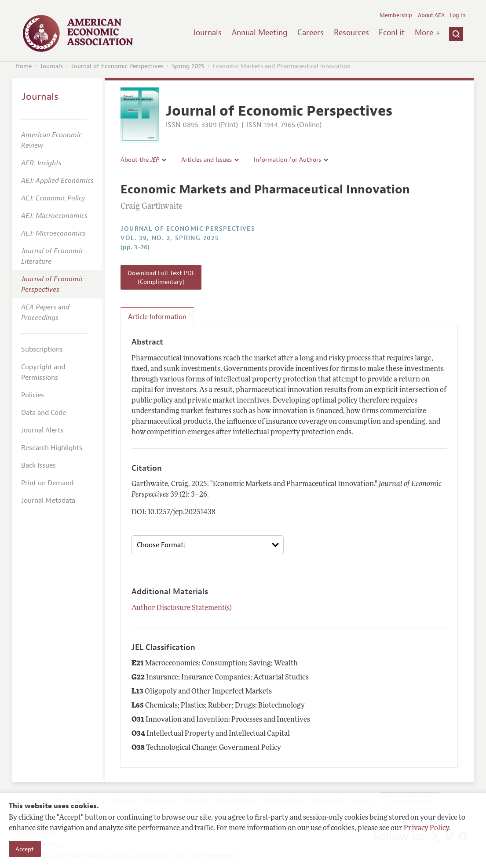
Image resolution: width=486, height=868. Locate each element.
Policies (33, 395)
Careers (311, 33)
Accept (25, 849)
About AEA (431, 15)
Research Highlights (52, 448)
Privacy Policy (426, 828)
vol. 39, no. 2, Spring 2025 (170, 238)
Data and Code (44, 413)
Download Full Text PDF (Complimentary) (161, 277)
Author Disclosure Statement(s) (182, 608)
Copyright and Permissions (43, 372)
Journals (207, 33)
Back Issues (38, 465)
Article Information (157, 317)
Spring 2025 (188, 66)
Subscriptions (42, 349)
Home (24, 66)
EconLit (392, 33)
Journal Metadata (48, 501)
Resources (351, 33)
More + (428, 33)
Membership (396, 15)
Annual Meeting (260, 33)
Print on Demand (47, 483)
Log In (458, 15)
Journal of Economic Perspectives (117, 66)
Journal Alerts (42, 430)
